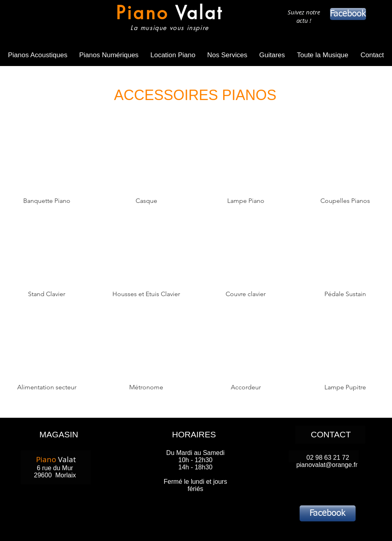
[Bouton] (167, 19)
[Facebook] (348, 14)
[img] (246, 172)
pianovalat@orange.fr (327, 465)
